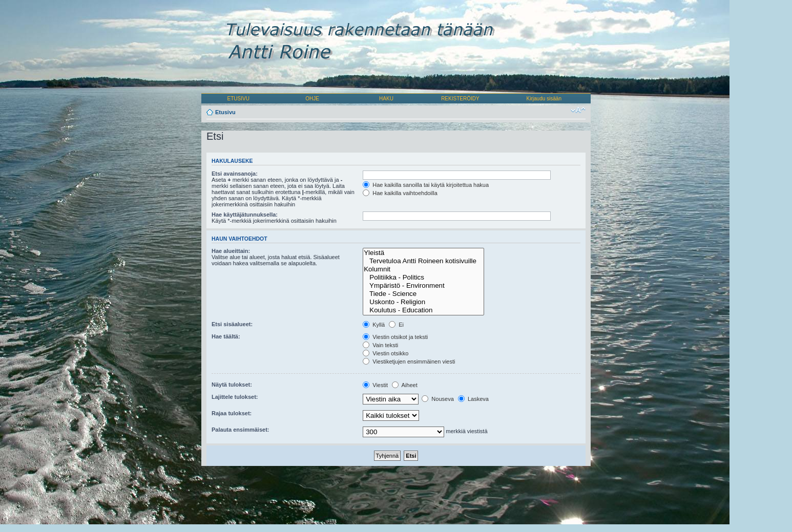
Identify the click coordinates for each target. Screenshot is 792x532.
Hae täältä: (226, 336)
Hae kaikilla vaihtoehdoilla (400, 193)
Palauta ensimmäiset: (241, 430)
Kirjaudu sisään (544, 99)
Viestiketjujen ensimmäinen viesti (409, 361)
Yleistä (423, 253)
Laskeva (473, 399)
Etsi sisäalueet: (232, 324)
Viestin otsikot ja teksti (395, 337)
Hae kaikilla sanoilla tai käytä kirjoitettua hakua (426, 185)
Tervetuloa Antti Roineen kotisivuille (423, 261)
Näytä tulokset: (232, 385)
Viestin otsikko (385, 353)
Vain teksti (380, 345)
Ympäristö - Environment (423, 286)
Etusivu (225, 112)
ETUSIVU (238, 99)
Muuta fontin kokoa (578, 110)
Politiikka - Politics (423, 278)
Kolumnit (423, 269)
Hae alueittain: (231, 251)
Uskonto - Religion (423, 302)
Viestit (375, 385)
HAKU (386, 99)
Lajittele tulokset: (235, 397)
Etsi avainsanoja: (235, 174)
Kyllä (374, 325)
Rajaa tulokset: (232, 413)
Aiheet (405, 385)
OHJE (312, 99)
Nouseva (437, 399)
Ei (396, 325)
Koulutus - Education (423, 310)
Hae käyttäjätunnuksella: (245, 215)
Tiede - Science (423, 294)
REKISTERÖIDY (460, 99)
